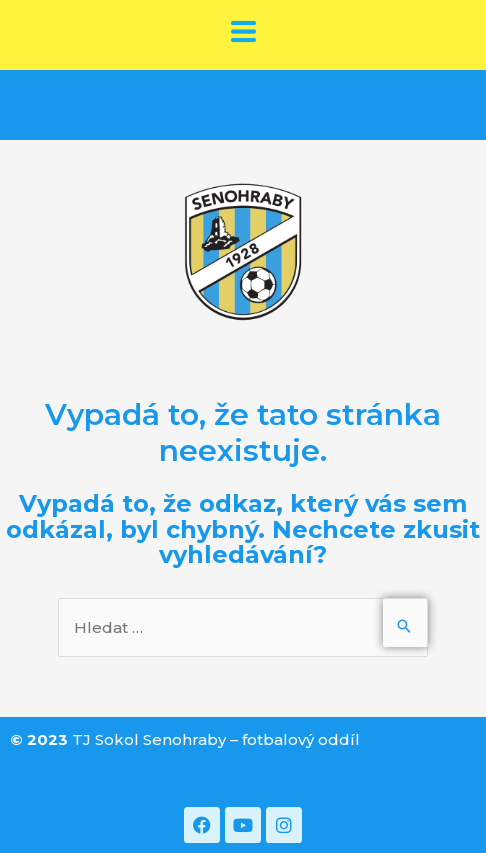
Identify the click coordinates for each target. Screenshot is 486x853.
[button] (243, 33)
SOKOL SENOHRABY (243, 100)
